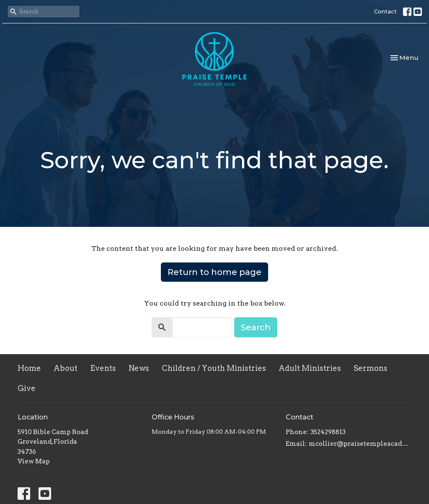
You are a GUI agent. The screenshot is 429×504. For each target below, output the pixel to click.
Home (29, 368)
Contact (385, 11)
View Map (34, 461)
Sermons (371, 368)
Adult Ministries (310, 368)
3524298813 (328, 432)
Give (27, 388)
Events (103, 368)
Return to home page (214, 272)
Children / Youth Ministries (214, 368)
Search (256, 327)
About (66, 368)
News (139, 368)
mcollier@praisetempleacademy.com (360, 444)
